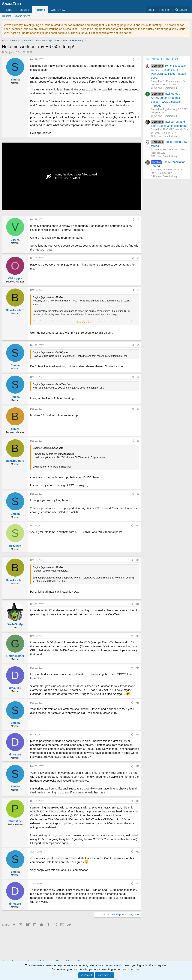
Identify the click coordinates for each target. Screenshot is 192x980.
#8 (138, 441)
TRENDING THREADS (162, 59)
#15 (137, 703)
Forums (40, 10)
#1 (138, 59)
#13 (137, 636)
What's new (58, 10)
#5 (138, 345)
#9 (138, 494)
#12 (137, 604)
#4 (138, 290)
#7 (138, 409)
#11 (137, 560)
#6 (138, 377)
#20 (137, 884)
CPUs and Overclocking (164, 88)
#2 (138, 219)
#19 (137, 852)
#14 (137, 668)
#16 (137, 735)
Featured (23, 10)
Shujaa (9, 52)
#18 (137, 801)
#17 (137, 766)
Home (8, 10)
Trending (7, 16)
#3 (138, 258)
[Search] (182, 10)
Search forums (22, 16)
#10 (137, 526)
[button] (68, 10)
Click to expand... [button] (85, 322)
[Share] (133, 60)
